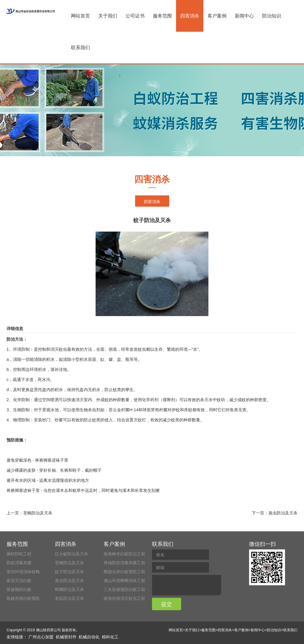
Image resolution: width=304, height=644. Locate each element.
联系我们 (80, 48)
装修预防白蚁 (19, 589)
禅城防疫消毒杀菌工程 (124, 563)
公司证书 (135, 16)
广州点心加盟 (41, 637)
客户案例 (217, 16)
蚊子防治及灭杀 (69, 572)
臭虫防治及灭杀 (283, 513)
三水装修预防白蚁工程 (124, 589)
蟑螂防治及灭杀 (69, 589)
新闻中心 (244, 16)
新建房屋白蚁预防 (23, 598)
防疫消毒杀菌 (19, 563)
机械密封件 (66, 637)
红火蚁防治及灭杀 (72, 554)
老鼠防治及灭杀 (69, 598)
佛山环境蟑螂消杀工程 (124, 581)
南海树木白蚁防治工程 (124, 554)
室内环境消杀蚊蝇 (23, 572)
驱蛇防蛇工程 (19, 554)
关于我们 (108, 16)
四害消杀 (190, 16)
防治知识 (272, 16)
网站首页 (80, 16)
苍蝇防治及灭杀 (38, 513)
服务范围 (162, 16)
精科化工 (110, 637)
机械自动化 (89, 637)
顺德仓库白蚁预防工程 (124, 572)
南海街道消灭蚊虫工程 (124, 598)
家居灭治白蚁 (19, 581)
